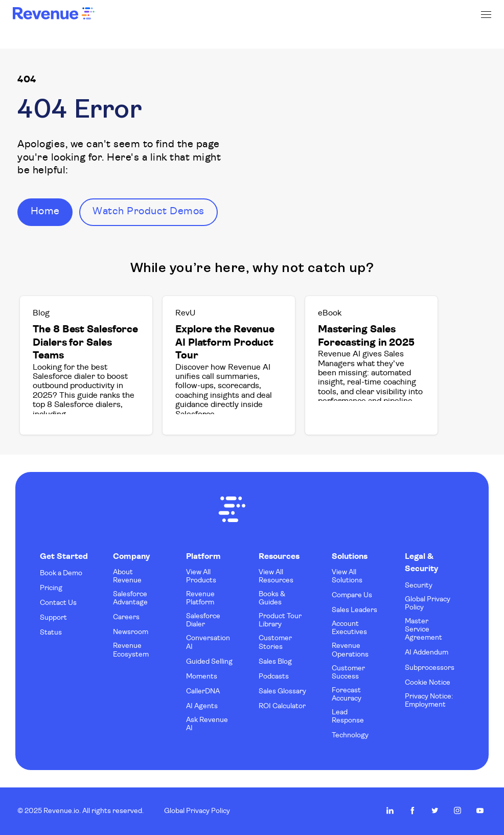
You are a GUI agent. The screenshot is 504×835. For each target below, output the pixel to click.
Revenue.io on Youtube (480, 810)
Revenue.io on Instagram (457, 810)
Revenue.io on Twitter (435, 810)
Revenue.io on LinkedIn (390, 810)
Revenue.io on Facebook (413, 810)
